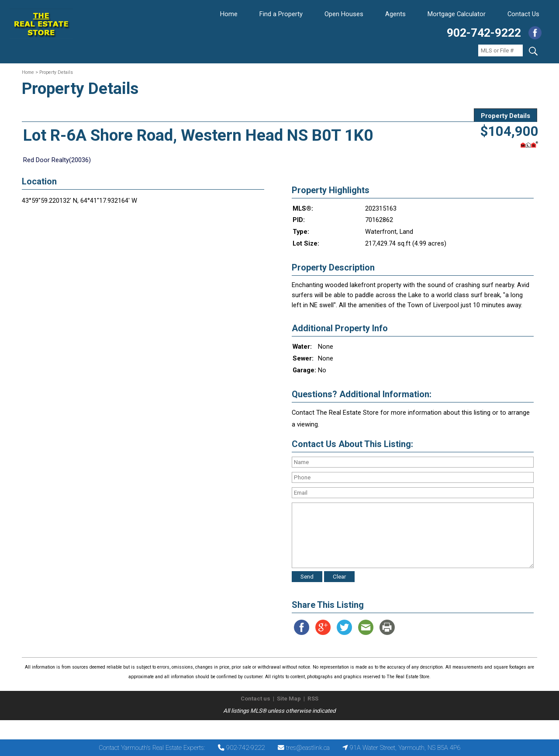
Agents (395, 14)
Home (229, 14)
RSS (313, 699)
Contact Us (523, 14)
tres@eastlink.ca (308, 748)
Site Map (289, 699)
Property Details (506, 116)
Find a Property (281, 14)
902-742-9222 (484, 33)
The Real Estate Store (276, 727)
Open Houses (344, 14)
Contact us (255, 699)
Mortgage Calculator (457, 14)
